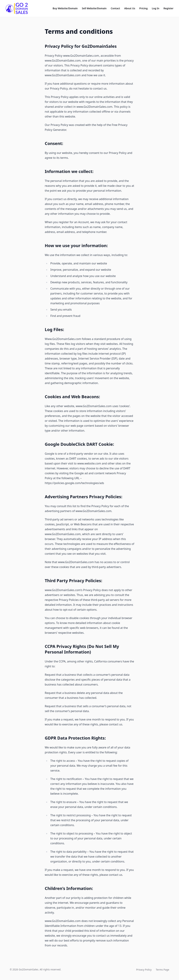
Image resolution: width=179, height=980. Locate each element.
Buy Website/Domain (65, 8)
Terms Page (162, 970)
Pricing (143, 8)
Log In (155, 8)
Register (168, 8)
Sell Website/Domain (94, 8)
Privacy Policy (144, 970)
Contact (115, 8)
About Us (130, 8)
